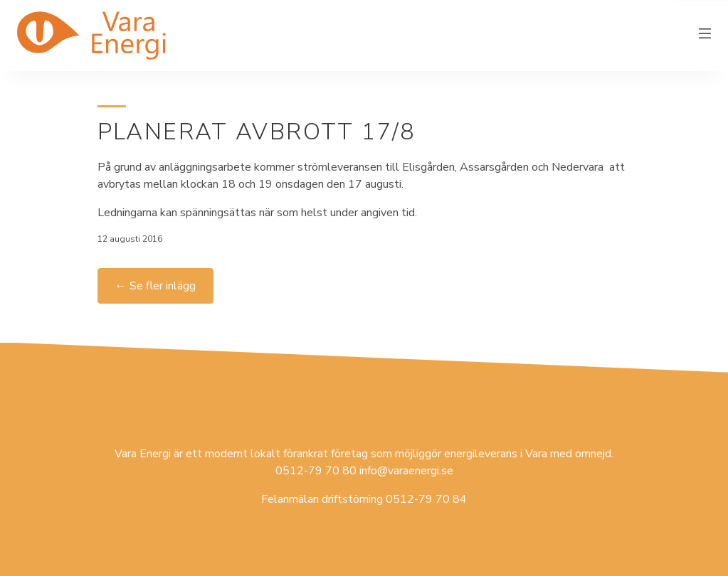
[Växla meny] (705, 36)
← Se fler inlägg (155, 286)
